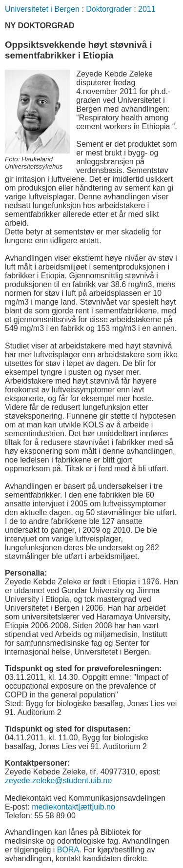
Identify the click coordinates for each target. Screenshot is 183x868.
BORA (68, 850)
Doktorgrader (109, 9)
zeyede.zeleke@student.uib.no (58, 781)
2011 (147, 9)
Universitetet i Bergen (42, 9)
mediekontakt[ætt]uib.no (73, 807)
